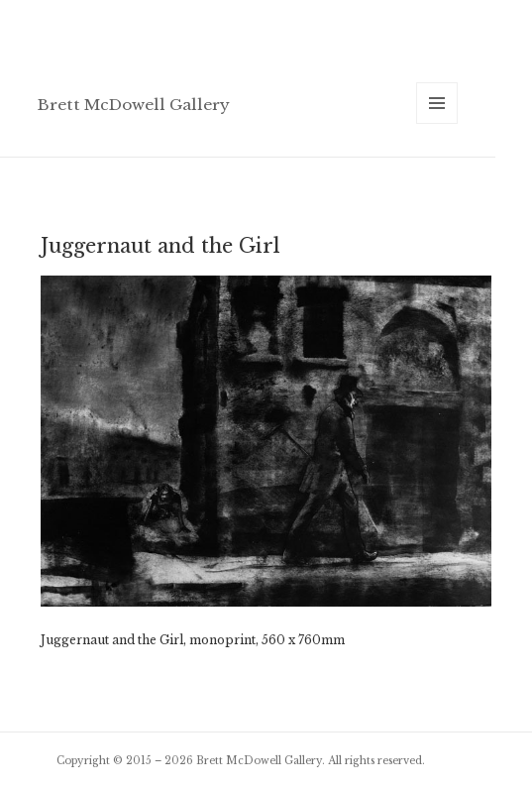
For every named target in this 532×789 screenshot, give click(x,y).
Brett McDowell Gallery (134, 105)
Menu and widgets (437, 123)
